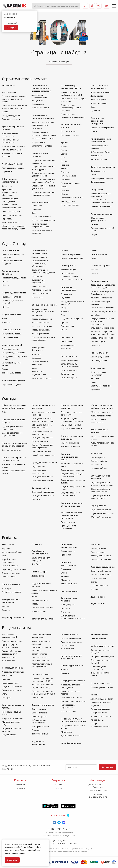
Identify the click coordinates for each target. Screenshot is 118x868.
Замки (5, 318)
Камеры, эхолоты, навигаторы (11, 601)
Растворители (67, 326)
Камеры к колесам (99, 254)
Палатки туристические (72, 642)
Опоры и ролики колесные (40, 155)
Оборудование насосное (44, 305)
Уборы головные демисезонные (98, 421)
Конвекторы (37, 276)
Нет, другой (12, 23)
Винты (64, 154)
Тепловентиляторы (40, 294)
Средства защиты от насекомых (42, 636)
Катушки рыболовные (13, 618)
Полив (5, 281)
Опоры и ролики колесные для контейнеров (43, 174)
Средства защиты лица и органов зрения (72, 475)
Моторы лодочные (40, 600)
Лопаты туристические (12, 641)
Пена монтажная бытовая (43, 220)
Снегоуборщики (98, 341)
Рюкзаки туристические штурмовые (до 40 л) (42, 686)
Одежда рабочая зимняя (43, 492)
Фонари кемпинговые (100, 709)
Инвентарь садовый (12, 345)
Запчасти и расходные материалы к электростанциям (101, 196)
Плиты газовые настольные (73, 701)
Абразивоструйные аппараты (99, 147)
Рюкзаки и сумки (40, 674)
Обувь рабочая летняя (101, 510)
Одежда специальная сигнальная (72, 437)
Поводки (94, 589)
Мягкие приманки (69, 584)
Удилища (95, 544)
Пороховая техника (70, 135)
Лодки (34, 597)
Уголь (5, 694)
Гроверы (65, 165)
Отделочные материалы (72, 319)
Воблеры (65, 576)
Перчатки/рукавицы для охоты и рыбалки (42, 446)
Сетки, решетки (69, 356)
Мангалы (6, 679)
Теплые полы (37, 297)
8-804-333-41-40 (59, 829)
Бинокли (65, 669)
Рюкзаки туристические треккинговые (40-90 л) (42, 680)
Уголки (94, 131)
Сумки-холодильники (11, 690)
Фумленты (95, 110)
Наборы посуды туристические (39, 721)
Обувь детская (38, 467)
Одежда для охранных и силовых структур (14, 459)
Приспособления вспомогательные (10, 646)
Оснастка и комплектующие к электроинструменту (15, 107)
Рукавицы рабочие (99, 468)
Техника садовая (99, 281)
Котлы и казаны (39, 709)
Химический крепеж (70, 205)
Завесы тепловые (39, 257)
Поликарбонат (68, 265)
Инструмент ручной (11, 115)
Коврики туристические (13, 718)
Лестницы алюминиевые (13, 168)
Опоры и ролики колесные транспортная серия (43, 194)
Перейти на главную (59, 62)
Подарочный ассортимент (38, 743)
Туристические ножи (70, 736)
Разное (94, 382)
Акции (59, 788)
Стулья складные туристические (98, 668)
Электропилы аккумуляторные (39, 373)
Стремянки (7, 171)
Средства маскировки (41, 451)
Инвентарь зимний (12, 330)
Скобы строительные (71, 183)
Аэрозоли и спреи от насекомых (41, 642)
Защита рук (96, 453)
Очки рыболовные (10, 566)
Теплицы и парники (100, 265)
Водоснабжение (68, 345)
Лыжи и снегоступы (101, 683)
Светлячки (66, 612)
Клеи (34, 213)
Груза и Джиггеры (11, 584)
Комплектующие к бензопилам (40, 363)
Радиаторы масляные (41, 290)
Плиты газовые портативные (68, 706)
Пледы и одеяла (9, 735)
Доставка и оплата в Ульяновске (98, 786)
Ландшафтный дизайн (13, 380)
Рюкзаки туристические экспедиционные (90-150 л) (43, 692)
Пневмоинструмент (40, 108)
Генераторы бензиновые (102, 203)
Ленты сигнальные (99, 103)
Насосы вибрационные (42, 319)
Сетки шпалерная (69, 378)
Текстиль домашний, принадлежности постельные (72, 515)
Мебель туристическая (102, 646)
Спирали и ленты (39, 654)
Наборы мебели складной (102, 656)
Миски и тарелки (39, 716)
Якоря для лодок (39, 611)
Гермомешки (37, 697)
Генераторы (97, 190)
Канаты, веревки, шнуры (103, 167)
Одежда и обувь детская (44, 462)
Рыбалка (10, 537)
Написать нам (57, 815)
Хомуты (94, 234)
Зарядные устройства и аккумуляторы (101, 704)
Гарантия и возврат (98, 791)
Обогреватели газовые (71, 697)
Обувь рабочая (98, 506)
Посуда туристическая (43, 705)
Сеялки (5, 369)
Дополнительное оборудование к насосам (43, 310)
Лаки (63, 315)
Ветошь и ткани (68, 522)
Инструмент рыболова (12, 552)
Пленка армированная (71, 254)
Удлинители (96, 389)
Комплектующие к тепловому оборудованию (43, 271)
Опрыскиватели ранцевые (102, 328)
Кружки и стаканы (40, 713)
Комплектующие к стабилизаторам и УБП (71, 94)
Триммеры (95, 345)
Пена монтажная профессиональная (40, 225)
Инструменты (9, 92)
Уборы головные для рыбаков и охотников (102, 407)
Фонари (94, 695)
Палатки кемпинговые (71, 638)
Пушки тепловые (39, 286)
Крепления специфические (102, 128)
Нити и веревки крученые (102, 178)
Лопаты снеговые (10, 337)
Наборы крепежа (69, 176)
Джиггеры (6, 588)
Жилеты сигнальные (70, 443)
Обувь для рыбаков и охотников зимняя (100, 490)
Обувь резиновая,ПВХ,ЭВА (103, 513)
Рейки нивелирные (10, 222)
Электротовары (99, 368)
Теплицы (94, 273)
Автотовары (8, 85)
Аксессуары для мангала (13, 672)
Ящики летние (98, 603)
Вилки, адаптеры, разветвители (98, 373)
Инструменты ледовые (12, 334)
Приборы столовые (40, 726)
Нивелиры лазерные (11, 211)
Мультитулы (67, 732)
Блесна (64, 573)
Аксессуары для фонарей (102, 699)
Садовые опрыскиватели (102, 338)
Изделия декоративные (14, 293)
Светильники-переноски (101, 386)
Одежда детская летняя (42, 480)
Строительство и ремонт (24, 79)
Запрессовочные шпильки (73, 198)
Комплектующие (68, 270)
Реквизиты (20, 788)
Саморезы (66, 179)
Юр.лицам (20, 785)
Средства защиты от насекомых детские (41, 659)
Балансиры (66, 569)
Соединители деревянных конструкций (97, 121)
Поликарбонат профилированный (69, 275)
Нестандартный (68, 201)
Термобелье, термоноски (43, 455)
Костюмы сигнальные (71, 446)
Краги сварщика (98, 457)
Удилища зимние (98, 552)
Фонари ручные (97, 720)
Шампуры (6, 697)
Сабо (4, 412)
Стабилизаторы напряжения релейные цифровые (71, 108)
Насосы (35, 604)
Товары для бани (99, 353)
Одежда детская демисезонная (39, 472)
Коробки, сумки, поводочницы (9, 561)
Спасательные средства (42, 607)
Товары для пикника (12, 668)
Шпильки (65, 190)
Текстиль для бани (99, 360)
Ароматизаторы (68, 551)
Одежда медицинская (12, 450)
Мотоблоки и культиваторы (103, 311)
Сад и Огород (14, 244)
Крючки (94, 582)
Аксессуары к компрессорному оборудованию (39, 98)
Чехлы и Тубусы (9, 577)
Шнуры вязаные (98, 182)
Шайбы (64, 187)
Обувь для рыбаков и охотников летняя (100, 497)
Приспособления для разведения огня (11, 652)
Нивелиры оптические (12, 215)
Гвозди (64, 161)
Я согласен (12, 860)
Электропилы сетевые (42, 378)
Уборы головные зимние (102, 412)
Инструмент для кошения (13, 353)
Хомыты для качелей (11, 150)
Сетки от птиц (67, 374)
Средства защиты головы (72, 470)
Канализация (67, 349)
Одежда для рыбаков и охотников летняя (42, 433)
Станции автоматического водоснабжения (43, 339)
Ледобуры (36, 564)
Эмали (64, 330)
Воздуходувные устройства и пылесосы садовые (103, 286)
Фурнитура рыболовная (103, 567)
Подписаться (107, 767)
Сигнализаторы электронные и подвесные (73, 617)
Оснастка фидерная (99, 586)
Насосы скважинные (41, 330)
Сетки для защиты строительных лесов (70, 365)
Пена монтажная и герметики (41, 204)
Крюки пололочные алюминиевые (11, 141)
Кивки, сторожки (69, 605)
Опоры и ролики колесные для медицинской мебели (43, 181)
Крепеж (65, 142)
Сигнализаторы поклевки (69, 599)
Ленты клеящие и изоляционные (99, 87)
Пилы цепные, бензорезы (39, 349)
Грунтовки (66, 298)
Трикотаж (36, 499)
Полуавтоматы (38, 142)
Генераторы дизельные (101, 206)
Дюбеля (65, 168)
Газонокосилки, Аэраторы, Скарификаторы (102, 293)
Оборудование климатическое (39, 252)
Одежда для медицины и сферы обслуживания (15, 445)
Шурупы (65, 194)
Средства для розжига (12, 686)
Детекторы (7, 186)
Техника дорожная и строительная (101, 140)
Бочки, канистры (10, 250)
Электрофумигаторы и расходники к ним (42, 665)
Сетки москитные (69, 370)
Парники (94, 270)
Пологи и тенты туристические (68, 647)
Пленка (65, 250)
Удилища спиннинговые (101, 559)
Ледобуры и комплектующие (40, 552)
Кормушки (37, 544)
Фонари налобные (99, 712)
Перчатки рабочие (99, 461)
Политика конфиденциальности (98, 796)
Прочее (5, 307)
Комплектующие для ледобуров (41, 559)
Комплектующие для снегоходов (72, 657)
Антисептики (67, 294)
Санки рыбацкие (69, 591)
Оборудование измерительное (10, 180)
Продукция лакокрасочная (69, 289)
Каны (4, 556)
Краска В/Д (66, 311)
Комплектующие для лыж (102, 687)
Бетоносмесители (99, 159)
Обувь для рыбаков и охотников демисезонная (102, 484)
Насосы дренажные (40, 323)
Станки (5, 112)
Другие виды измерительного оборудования (9, 192)
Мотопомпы (37, 315)
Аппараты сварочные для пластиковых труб (43, 124)
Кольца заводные (98, 578)
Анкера (64, 147)
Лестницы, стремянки (13, 164)
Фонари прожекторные (101, 716)
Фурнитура (7, 322)
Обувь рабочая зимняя (101, 517)
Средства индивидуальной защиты (70, 457)
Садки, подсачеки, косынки (14, 569)
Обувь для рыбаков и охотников (101, 477)
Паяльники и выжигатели (43, 139)
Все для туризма (17, 628)
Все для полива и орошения (11, 272)
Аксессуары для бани (100, 357)
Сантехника (67, 337)
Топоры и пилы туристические (9, 659)
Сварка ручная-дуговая (42, 146)
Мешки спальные (99, 634)
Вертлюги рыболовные (101, 571)
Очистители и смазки (41, 217)
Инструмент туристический (10, 636)
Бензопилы (36, 354)
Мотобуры (95, 315)
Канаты (94, 175)
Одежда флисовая (40, 441)
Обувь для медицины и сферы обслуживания (14, 407)
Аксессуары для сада (11, 349)
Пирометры (7, 219)
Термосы (36, 730)
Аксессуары (8, 544)
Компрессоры (38, 104)
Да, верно (11, 27)
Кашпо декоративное (12, 297)
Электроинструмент (11, 119)
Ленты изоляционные (100, 92)
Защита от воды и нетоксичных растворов (72, 420)
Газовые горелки (69, 711)
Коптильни (7, 676)
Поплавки (65, 608)
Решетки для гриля (10, 683)
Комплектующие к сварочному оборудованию (44, 134)
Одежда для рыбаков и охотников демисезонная (43, 420)
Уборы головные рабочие (99, 431)
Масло (34, 368)
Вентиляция (66, 341)
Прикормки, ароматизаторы (69, 546)
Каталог (59, 785)
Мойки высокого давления (102, 308)
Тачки (94, 250)
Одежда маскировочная (42, 438)
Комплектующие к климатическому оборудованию (40, 263)
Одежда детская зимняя (42, 477)
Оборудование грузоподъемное (98, 219)
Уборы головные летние (102, 416)
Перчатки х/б (96, 464)
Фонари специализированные (100, 725)
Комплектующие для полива (15, 278)
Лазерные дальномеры (12, 208)
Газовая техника (68, 131)
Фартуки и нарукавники (71, 428)
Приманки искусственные (69, 564)
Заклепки (65, 172)
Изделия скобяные (11, 314)
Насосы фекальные (40, 333)
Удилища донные (98, 548)
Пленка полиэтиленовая (72, 258)
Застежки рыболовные (101, 575)
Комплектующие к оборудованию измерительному (10, 201)
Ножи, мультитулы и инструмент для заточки (74, 720)
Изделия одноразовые (71, 425)
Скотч (93, 107)
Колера (64, 308)
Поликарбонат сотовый (72, 280)
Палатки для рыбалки (43, 619)
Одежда (9, 399)
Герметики (36, 209)
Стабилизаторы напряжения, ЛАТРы (71, 87)
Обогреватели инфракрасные (38, 281)
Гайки (64, 158)
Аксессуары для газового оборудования (72, 686)
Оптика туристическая (73, 665)
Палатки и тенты (70, 634)
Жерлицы (6, 548)
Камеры (5, 606)
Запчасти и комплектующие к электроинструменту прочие (14, 99)
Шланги (5, 285)
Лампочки (95, 378)
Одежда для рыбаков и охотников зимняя (42, 426)
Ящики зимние (98, 597)
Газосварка (37, 128)
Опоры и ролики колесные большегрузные (43, 168)
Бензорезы (36, 358)
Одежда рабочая (40, 488)
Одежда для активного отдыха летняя (12, 434)
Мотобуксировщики (71, 743)
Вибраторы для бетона (101, 152)
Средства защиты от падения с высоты (70, 494)
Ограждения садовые (12, 384)
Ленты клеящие (98, 96)
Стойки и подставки (11, 573)
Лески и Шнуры (39, 572)
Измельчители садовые (101, 298)
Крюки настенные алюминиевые (10, 135)
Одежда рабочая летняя (43, 496)
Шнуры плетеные (98, 171)
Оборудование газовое (73, 681)
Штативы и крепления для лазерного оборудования (14, 227)
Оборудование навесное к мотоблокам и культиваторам (102, 321)
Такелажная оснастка (102, 214)
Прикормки (66, 555)
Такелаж (94, 224)
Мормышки (66, 580)
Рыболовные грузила (11, 592)
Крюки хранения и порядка (14, 146)
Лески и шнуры (38, 576)
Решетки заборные (70, 360)
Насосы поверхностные (42, 326)
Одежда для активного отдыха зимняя (12, 428)
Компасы (65, 673)
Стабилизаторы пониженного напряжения (73, 116)
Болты (64, 150)
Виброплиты (96, 156)
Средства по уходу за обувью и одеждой (72, 504)
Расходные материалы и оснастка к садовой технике (103, 333)
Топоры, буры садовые (12, 373)
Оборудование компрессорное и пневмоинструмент (41, 88)
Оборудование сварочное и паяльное (43, 117)
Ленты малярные (98, 100)
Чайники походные (40, 734)
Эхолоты (6, 610)
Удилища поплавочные (101, 556)
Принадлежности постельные (69, 527)
